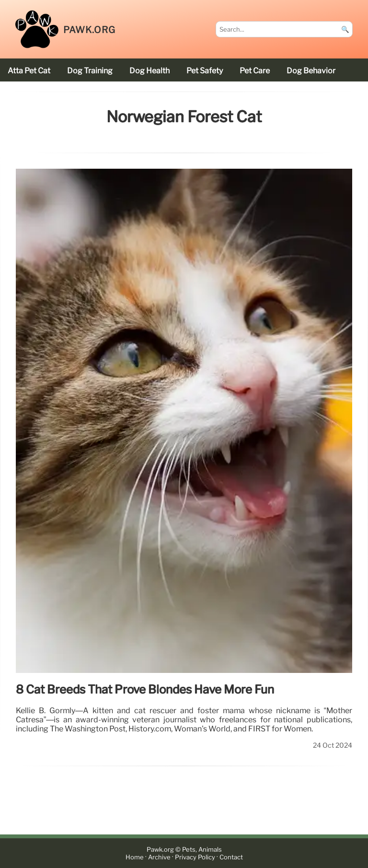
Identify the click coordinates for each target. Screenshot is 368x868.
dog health (149, 71)
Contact (231, 857)
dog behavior (311, 71)
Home (135, 857)
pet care (255, 71)
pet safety (205, 71)
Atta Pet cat (29, 71)
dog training (90, 71)
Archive (159, 857)
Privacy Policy (195, 857)
